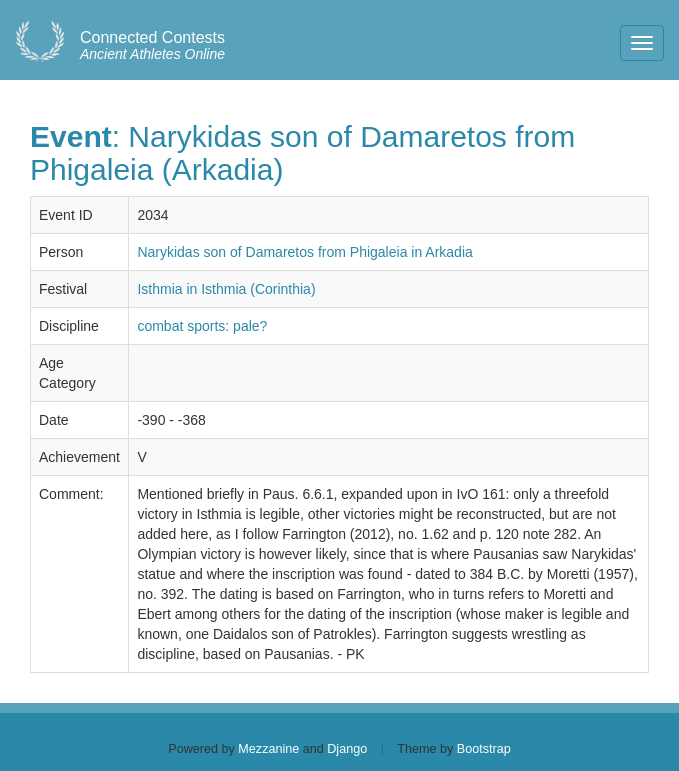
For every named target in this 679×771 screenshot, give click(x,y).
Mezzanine (268, 749)
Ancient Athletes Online (152, 46)
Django (347, 749)
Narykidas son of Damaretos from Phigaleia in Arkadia (304, 252)
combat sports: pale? (202, 326)
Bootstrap (484, 749)
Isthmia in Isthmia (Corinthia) (226, 289)
